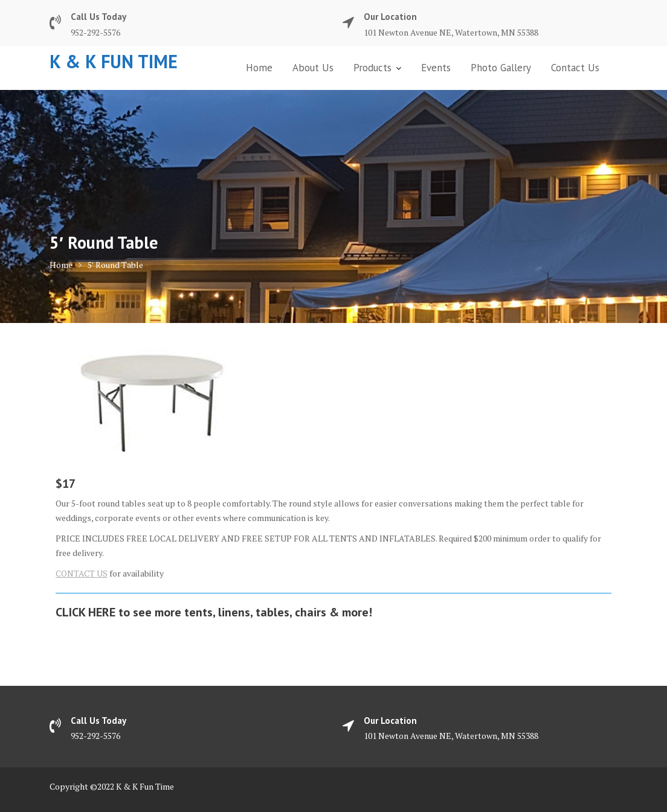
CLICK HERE (85, 612)
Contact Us (575, 68)
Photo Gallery (501, 68)
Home (259, 68)
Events (436, 68)
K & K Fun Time (114, 61)
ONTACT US (84, 573)
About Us (313, 68)
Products (372, 68)
